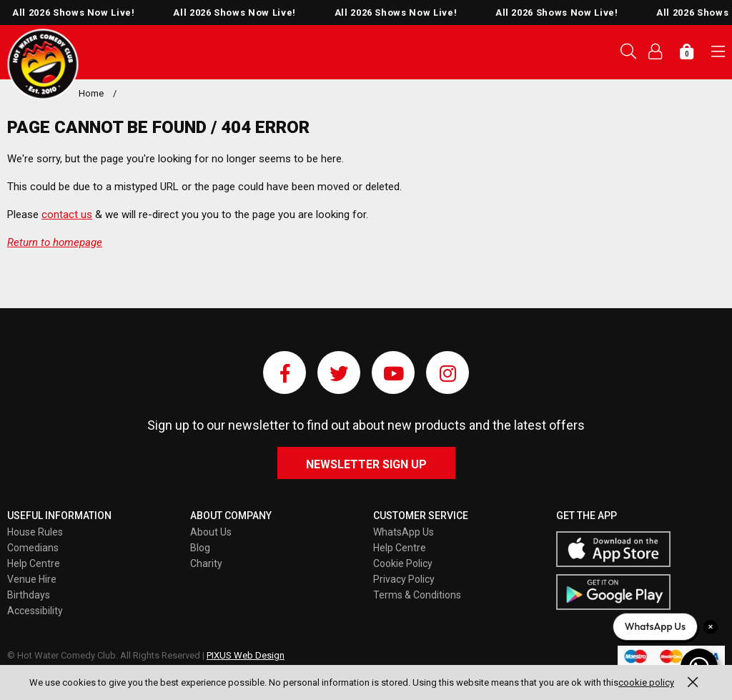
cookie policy (646, 682)
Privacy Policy (404, 579)
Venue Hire (32, 579)
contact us (67, 215)
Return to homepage (55, 242)
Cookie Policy (403, 563)
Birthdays (29, 595)
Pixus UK (43, 64)
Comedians (33, 548)
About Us (211, 532)
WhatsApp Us (404, 532)
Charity (206, 563)
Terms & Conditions (417, 595)
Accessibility (35, 611)
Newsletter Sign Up (366, 464)
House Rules (35, 532)
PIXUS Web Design (246, 655)
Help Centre (34, 563)
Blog (200, 548)
